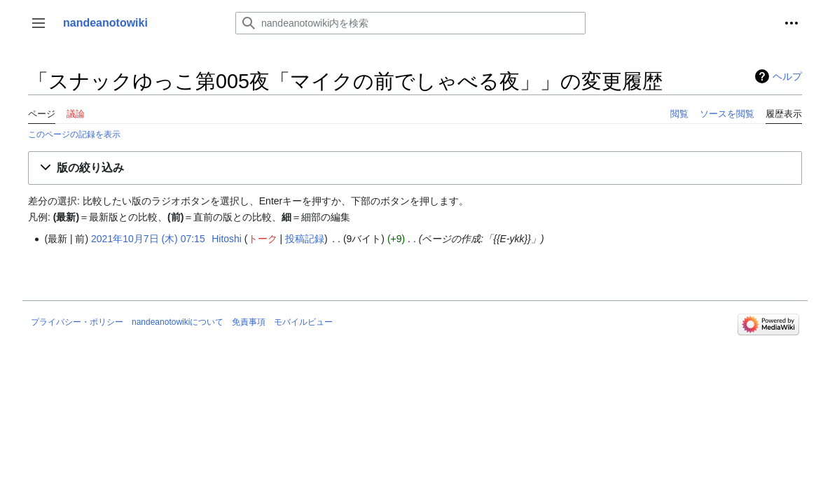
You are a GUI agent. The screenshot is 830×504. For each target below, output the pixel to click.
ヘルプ (787, 76)
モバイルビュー (303, 322)
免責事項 (249, 322)
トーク (263, 239)
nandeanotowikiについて (178, 322)
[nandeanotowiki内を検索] (410, 23)
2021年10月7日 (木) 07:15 (148, 239)
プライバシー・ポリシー (77, 322)
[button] (39, 23)
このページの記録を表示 (74, 134)
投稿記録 (305, 239)
